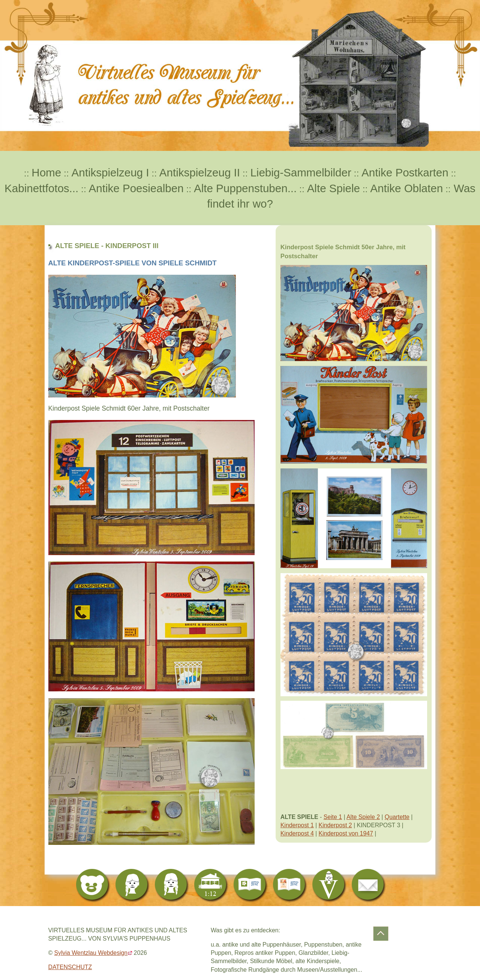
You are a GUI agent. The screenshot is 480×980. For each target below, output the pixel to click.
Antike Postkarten (405, 172)
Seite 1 (333, 817)
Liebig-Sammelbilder (301, 172)
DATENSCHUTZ (70, 967)
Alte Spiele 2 (363, 817)
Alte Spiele (334, 188)
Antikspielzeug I (110, 172)
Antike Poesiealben (136, 188)
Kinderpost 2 (335, 825)
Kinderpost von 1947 (346, 833)
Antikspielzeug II (200, 172)
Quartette (397, 817)
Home (46, 172)
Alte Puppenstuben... (245, 188)
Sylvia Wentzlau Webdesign (91, 953)
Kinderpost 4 (297, 833)
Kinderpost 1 (297, 825)
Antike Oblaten (406, 188)
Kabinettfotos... (41, 188)
